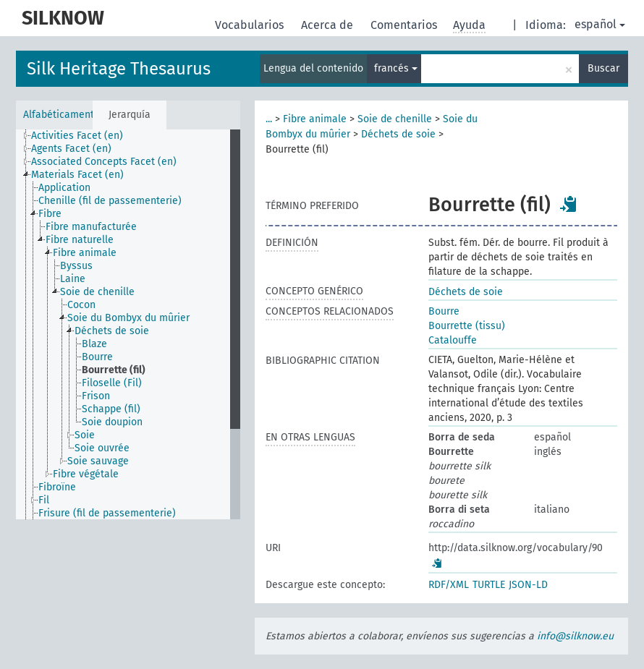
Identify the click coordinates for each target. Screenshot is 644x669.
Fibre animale (315, 119)
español (600, 24)
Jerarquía (130, 115)
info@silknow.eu (575, 636)
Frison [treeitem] (96, 396)
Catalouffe (453, 340)
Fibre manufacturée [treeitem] (91, 227)
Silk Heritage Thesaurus (119, 69)
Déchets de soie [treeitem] (112, 331)
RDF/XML (449, 585)
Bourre (444, 311)
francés (396, 68)
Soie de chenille (395, 119)
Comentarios (405, 25)
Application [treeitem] (64, 188)
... (269, 119)
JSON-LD (528, 585)
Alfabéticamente (58, 115)
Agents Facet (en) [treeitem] (71, 149)
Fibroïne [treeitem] (57, 487)
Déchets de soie (398, 134)
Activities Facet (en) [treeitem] (77, 136)
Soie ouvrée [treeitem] (102, 448)
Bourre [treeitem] (97, 357)
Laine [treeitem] (73, 279)
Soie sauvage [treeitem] (98, 461)
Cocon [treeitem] (81, 305)
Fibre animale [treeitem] (85, 253)
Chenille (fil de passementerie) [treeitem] (110, 201)
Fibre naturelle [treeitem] (80, 240)
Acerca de (329, 25)
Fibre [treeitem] (50, 214)
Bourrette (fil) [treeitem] (114, 370)
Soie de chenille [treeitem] (97, 292)
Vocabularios (251, 25)
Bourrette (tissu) (467, 326)
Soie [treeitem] (85, 435)
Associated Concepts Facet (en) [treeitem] (104, 162)
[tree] (128, 324)
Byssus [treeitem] (76, 266)
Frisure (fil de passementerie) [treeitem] (107, 513)
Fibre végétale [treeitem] (86, 474)
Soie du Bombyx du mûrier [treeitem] (128, 318)
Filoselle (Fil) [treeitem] (112, 383)
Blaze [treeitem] (94, 344)
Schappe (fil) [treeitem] (111, 409)
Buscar (603, 68)
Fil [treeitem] (44, 500)
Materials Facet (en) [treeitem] (77, 175)
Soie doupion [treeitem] (112, 422)
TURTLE (489, 585)
